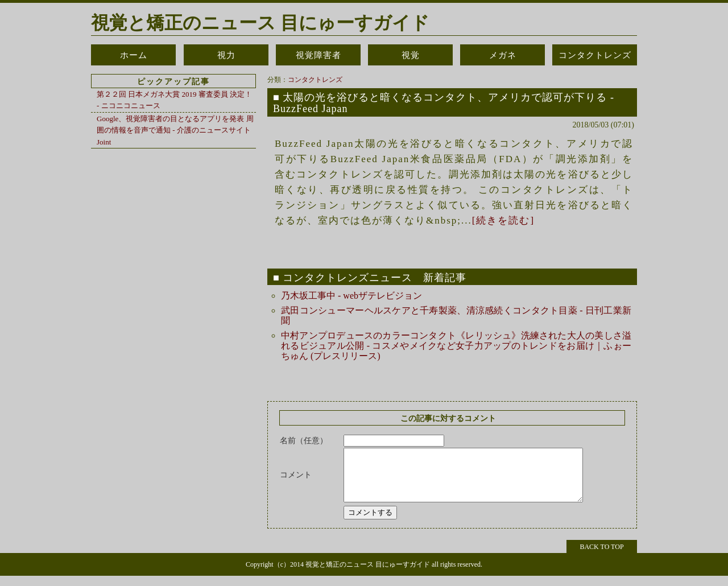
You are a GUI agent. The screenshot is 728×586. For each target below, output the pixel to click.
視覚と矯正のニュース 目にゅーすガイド (260, 23)
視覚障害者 (318, 55)
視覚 (411, 55)
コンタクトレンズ (595, 55)
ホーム (134, 55)
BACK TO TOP (601, 557)
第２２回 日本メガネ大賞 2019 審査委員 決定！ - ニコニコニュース (174, 100)
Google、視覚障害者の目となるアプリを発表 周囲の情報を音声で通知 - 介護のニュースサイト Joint (175, 130)
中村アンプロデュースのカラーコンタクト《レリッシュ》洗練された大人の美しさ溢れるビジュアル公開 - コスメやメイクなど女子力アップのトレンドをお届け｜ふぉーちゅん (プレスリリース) (456, 346)
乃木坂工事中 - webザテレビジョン (351, 296)
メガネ (503, 55)
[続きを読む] (503, 220)
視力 (226, 55)
